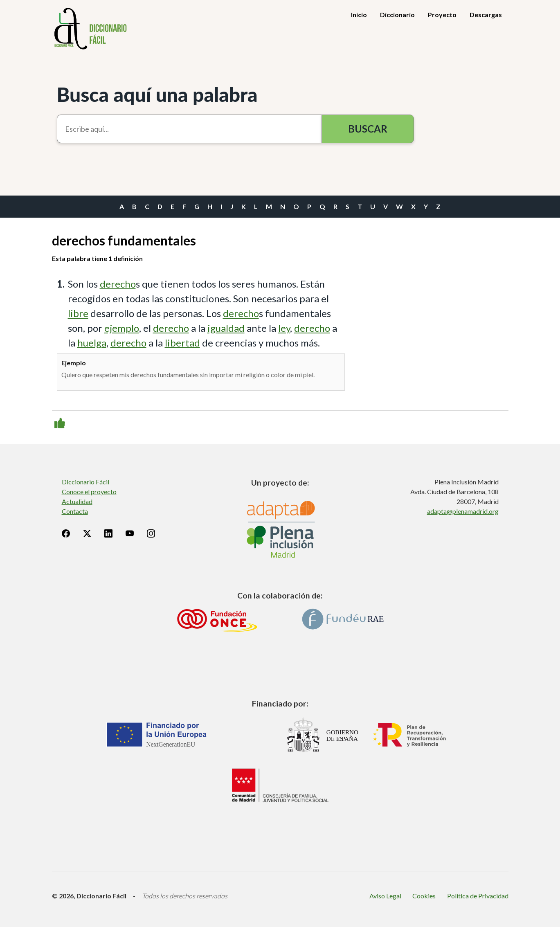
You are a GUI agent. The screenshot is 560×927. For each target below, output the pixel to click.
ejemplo (122, 328)
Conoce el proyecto (89, 492)
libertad (182, 343)
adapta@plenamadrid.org (463, 511)
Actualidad (77, 501)
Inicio (359, 15)
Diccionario (397, 15)
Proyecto (442, 15)
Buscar (368, 129)
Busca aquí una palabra (157, 94)
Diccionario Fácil (85, 482)
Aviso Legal (385, 896)
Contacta (75, 511)
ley (284, 328)
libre (78, 313)
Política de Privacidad (478, 896)
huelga (92, 343)
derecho (118, 284)
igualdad (226, 328)
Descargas (486, 15)
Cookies (424, 896)
